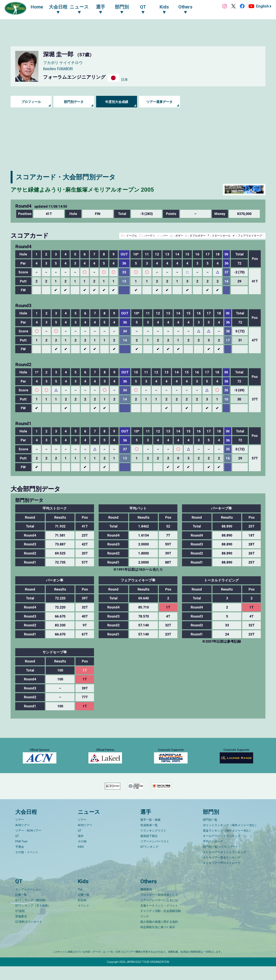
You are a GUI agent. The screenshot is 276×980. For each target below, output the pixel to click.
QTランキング (149, 860)
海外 (81, 850)
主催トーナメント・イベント (159, 919)
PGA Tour (21, 855)
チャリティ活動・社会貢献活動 (161, 925)
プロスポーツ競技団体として (159, 908)
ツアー (20, 833)
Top (80, 903)
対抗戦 (82, 914)
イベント (84, 919)
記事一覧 (21, 908)
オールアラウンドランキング (222, 850)
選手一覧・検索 (150, 833)
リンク (145, 930)
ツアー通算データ (159, 102)
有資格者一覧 (149, 839)
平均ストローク (213, 855)
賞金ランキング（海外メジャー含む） (227, 844)
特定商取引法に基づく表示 (158, 941)
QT (17, 850)
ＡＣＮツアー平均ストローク (222, 877)
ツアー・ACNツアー (28, 844)
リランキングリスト (153, 844)
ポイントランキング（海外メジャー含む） (230, 839)
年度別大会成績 (117, 102)
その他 (82, 855)
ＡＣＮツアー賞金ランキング (222, 871)
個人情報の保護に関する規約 (159, 935)
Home (39, 7)
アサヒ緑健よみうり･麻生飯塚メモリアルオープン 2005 (94, 189)
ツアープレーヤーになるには (159, 914)
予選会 (20, 860)
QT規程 (20, 925)
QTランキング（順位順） (32, 914)
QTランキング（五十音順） (33, 919)
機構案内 (146, 903)
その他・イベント (27, 866)
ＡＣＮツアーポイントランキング (225, 866)
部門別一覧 (210, 833)
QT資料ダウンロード (29, 935)
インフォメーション (28, 903)
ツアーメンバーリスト (155, 855)
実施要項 (21, 930)
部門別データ (74, 102)
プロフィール (31, 102)
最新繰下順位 (149, 850)
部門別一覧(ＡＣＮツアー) (220, 860)
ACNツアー (22, 839)
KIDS (81, 860)
